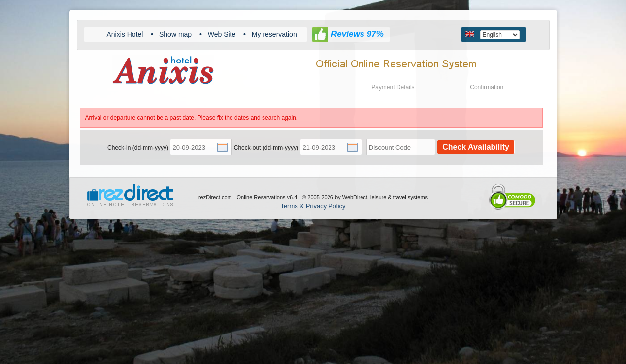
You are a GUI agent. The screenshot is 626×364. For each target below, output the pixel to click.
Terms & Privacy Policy (313, 206)
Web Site (222, 34)
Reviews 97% (357, 34)
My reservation (274, 34)
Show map (175, 34)
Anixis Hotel (125, 34)
